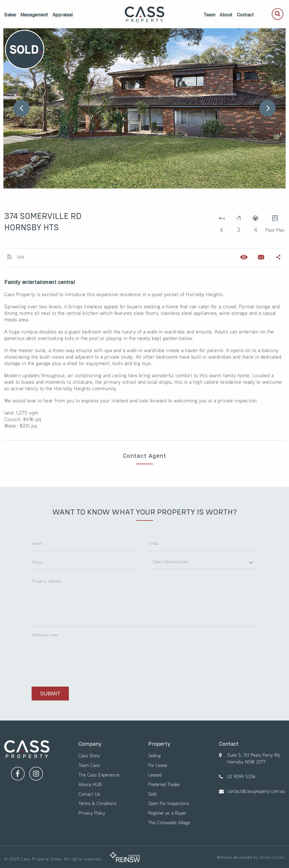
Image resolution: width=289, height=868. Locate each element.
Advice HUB (90, 784)
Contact (245, 15)
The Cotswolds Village (169, 822)
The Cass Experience (99, 775)
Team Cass (89, 765)
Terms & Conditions (98, 803)
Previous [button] (21, 108)
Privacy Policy (92, 813)
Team (209, 15)
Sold (152, 794)
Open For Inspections (169, 803)
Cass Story (89, 755)
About (226, 15)
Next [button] (268, 108)
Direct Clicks (272, 857)
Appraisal (63, 15)
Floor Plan (275, 222)
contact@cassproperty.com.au (256, 791)
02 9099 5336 (241, 776)
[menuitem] (10, 15)
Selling (154, 755)
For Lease (158, 765)
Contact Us (89, 794)
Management (34, 15)
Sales (10, 15)
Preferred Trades (164, 784)
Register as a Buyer (167, 813)
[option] (144, 108)
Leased (155, 775)
